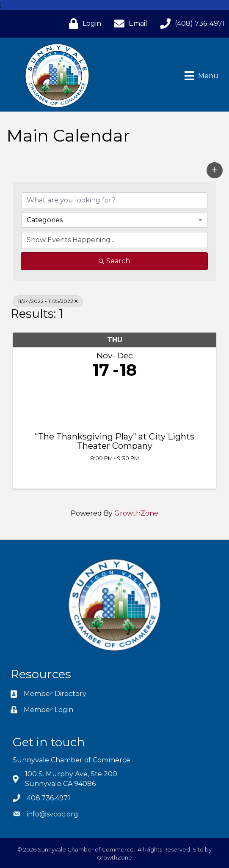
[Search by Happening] (114, 240)
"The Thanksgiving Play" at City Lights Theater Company (114, 441)
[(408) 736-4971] (190, 23)
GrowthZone (136, 513)
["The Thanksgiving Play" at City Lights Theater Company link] (114, 403)
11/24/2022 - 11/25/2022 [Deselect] (48, 301)
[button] (215, 170)
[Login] (83, 23)
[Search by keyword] (114, 200)
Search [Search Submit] (114, 261)
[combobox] (114, 220)
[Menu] (201, 76)
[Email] (128, 23)
